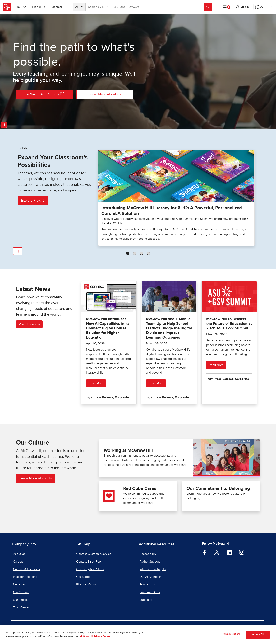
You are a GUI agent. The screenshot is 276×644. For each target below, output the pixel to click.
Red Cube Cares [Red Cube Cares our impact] (140, 488)
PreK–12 (21, 7)
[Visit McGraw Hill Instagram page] (242, 552)
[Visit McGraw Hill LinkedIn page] (229, 552)
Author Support (150, 562)
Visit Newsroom (29, 324)
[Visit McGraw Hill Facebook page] (205, 552)
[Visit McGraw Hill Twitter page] (217, 552)
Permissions (147, 585)
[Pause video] (4, 125)
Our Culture (21, 592)
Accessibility (148, 554)
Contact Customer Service (94, 554)
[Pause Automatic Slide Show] (18, 251)
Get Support (84, 577)
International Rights (153, 569)
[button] (242, 7)
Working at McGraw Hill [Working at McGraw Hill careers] (128, 450)
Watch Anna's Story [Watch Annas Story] (45, 94)
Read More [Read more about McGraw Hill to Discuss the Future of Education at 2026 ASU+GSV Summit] (216, 365)
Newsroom (20, 585)
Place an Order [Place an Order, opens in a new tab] (86, 585)
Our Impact (20, 600)
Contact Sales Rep (89, 562)
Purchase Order (150, 592)
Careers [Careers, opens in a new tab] (18, 562)
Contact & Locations (26, 569)
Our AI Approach (151, 577)
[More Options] (270, 7)
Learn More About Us (105, 94)
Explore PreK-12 (33, 201)
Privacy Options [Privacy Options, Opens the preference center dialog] (231, 636)
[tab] (128, 253)
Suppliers (146, 600)
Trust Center (21, 607)
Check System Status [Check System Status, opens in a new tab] (90, 569)
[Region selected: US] (259, 7)
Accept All (258, 636)
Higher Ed (39, 7)
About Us (19, 554)
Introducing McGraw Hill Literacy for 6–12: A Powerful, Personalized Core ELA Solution (172, 211)
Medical (57, 7)
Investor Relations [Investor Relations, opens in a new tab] (25, 577)
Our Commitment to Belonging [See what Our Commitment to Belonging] (218, 488)
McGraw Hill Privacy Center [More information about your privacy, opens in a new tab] (95, 638)
